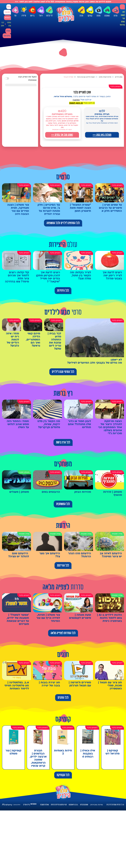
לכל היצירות (63, 291)
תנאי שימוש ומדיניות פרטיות (59, 805)
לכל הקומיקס (63, 775)
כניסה (9, 7)
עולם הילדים (119, 77)
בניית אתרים (27, 805)
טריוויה (24, 11)
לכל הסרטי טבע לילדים (63, 372)
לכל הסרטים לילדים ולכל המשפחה (63, 223)
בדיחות (32, 12)
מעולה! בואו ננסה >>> (102, 135)
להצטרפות (7, 18)
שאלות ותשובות (45, 805)
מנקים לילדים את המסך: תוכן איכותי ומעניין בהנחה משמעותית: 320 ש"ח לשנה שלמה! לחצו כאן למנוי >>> (63, 2)
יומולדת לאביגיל (68, 77)
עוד (15, 12)
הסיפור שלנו (9, 24)
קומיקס (90, 12)
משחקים (107, 12)
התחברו (76, 100)
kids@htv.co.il (73, 805)
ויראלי (41, 12)
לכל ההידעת (63, 566)
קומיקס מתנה (7, 36)
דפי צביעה (49, 12)
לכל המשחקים (63, 504)
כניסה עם (8, 12)
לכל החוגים (63, 698)
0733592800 (84, 805)
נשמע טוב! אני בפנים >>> (62, 135)
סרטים (98, 12)
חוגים (81, 12)
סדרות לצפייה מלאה (105, 77)
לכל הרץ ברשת (63, 442)
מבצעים (8, 31)
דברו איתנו (2, 24)
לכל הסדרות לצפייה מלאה (63, 633)
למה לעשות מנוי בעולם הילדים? (122, 18)
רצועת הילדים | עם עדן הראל (86, 77)
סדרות (116, 12)
